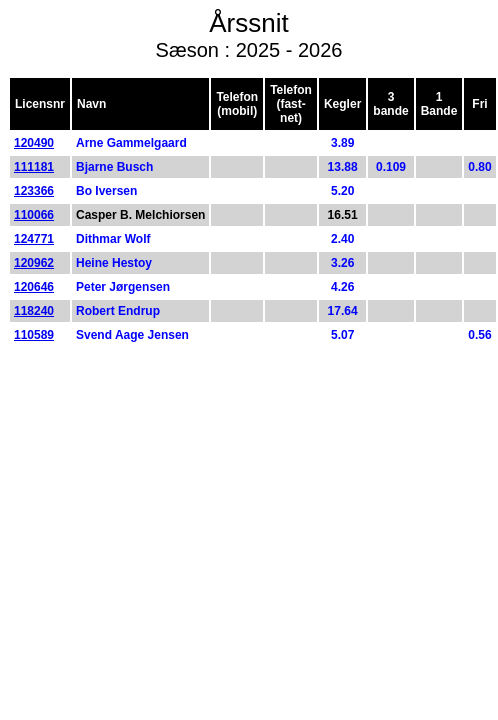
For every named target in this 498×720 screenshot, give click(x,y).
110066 (34, 215)
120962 (34, 263)
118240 (34, 311)
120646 (34, 287)
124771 (34, 239)
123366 (34, 191)
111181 (34, 167)
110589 (34, 335)
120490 (34, 143)
